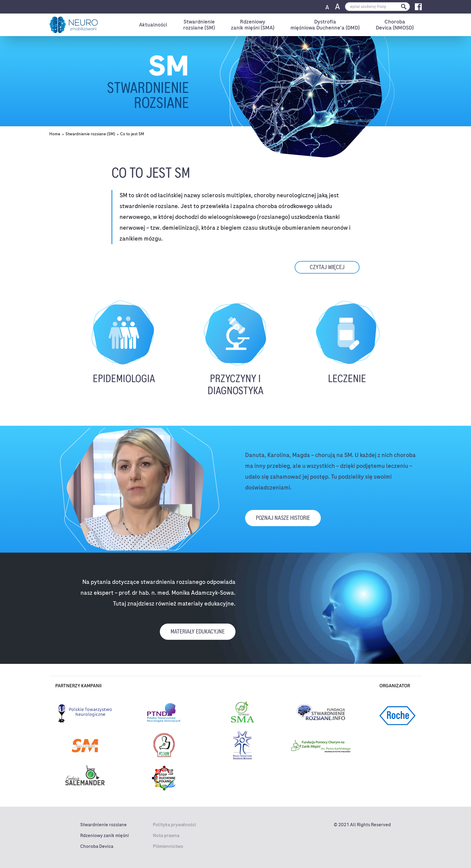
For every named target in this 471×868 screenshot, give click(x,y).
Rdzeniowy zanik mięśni (105, 836)
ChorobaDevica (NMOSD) (395, 25)
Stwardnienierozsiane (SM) (199, 25)
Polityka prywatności (175, 825)
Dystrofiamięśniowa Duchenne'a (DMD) (325, 25)
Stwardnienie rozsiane (103, 825)
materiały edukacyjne (198, 632)
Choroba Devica (97, 846)
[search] (377, 7)
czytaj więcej (327, 267)
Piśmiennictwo (168, 846)
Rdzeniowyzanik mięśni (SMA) (253, 25)
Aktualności (153, 25)
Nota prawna (166, 836)
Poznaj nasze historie (283, 518)
